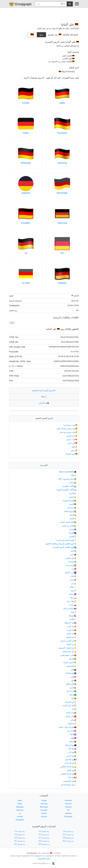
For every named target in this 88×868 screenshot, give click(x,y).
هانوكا (73, 734)
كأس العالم (71, 684)
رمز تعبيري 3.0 (68, 831)
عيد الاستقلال (70, 623)
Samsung (62, 163)
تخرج (73, 554)
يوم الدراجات (70, 763)
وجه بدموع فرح (71, 425)
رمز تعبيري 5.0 (44, 834)
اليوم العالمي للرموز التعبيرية (65, 547)
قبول (75, 447)
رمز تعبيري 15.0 (68, 841)
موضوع (44, 465)
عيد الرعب (71, 630)
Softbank (62, 283)
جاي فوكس (71, 558)
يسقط (73, 741)
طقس (73, 619)
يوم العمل (72, 770)
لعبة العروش (71, 702)
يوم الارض (71, 756)
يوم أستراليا (71, 745)
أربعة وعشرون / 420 (67, 479)
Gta (74, 475)
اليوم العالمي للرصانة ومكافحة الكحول (61, 544)
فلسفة (73, 659)
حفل (74, 576)
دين (74, 583)
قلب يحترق (72, 439)
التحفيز (73, 497)
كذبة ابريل (71, 691)
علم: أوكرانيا (72, 454)
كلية (74, 698)
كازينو (73, 688)
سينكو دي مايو (70, 608)
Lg (26, 253)
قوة (74, 680)
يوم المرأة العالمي (69, 774)
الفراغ (73, 529)
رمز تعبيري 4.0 (20, 834)
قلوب (73, 677)
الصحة (73, 515)
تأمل (74, 551)
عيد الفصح (71, 637)
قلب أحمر (73, 443)
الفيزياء (73, 533)
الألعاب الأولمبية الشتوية (66, 490)
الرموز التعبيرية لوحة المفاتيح (44, 390)
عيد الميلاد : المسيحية (67, 648)
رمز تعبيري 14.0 (44, 841)
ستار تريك (72, 601)
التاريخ (73, 493)
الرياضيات (72, 508)
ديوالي (73, 587)
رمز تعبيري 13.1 (20, 841)
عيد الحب (72, 626)
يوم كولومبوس (70, 781)
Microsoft (68, 804)
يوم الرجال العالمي (68, 767)
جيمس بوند (71, 565)
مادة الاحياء (71, 713)
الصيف (73, 518)
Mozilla (44, 813)
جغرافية (72, 562)
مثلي (73, 720)
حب (74, 569)
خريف (73, 580)
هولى (73, 738)
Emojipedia (20, 820)
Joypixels (26, 193)
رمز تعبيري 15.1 (20, 844)
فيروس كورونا (70, 662)
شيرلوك (72, 616)
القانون (73, 536)
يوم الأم (72, 749)
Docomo (44, 817)
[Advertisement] (44, 14)
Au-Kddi (26, 283)
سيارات (72, 605)
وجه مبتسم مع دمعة (69, 432)
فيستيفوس (71, 666)
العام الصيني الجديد (68, 522)
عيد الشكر (71, 634)
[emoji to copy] (32, 35)
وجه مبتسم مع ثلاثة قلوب (67, 429)
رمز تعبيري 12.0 (20, 838)
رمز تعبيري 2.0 (44, 831)
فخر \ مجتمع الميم (68, 655)
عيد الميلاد (72, 644)
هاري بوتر (72, 731)
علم (12, 323)
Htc (62, 253)
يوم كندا (72, 777)
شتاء (74, 612)
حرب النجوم (71, 572)
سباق (73, 598)
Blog (44, 397)
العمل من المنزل (69, 526)
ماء (74, 709)
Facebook (62, 133)
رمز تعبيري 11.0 (68, 834)
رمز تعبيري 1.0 (20, 831)
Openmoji (62, 223)
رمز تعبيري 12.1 (44, 838)
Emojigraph (23, 4)
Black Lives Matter (68, 472)
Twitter (26, 133)
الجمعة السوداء (70, 501)
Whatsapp (26, 163)
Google (26, 103)
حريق (74, 450)
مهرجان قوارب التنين (67, 727)
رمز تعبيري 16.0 (44, 844)
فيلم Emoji (71, 673)
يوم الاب (72, 752)
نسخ (41, 34)
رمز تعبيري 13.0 (68, 838)
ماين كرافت (71, 716)
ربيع (74, 590)
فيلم (74, 670)
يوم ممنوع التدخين (68, 785)
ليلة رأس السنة (70, 705)
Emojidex (26, 223)
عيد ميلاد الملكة (69, 652)
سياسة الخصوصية (44, 859)
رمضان (73, 594)
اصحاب (73, 483)
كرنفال (73, 695)
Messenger (62, 193)
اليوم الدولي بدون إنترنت (66, 540)
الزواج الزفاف (70, 511)
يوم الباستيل (71, 759)
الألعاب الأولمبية (69, 486)
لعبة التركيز (44, 403)
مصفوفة (72, 723)
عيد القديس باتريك (68, 641)
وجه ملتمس (72, 436)
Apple (62, 103)
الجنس (73, 504)
